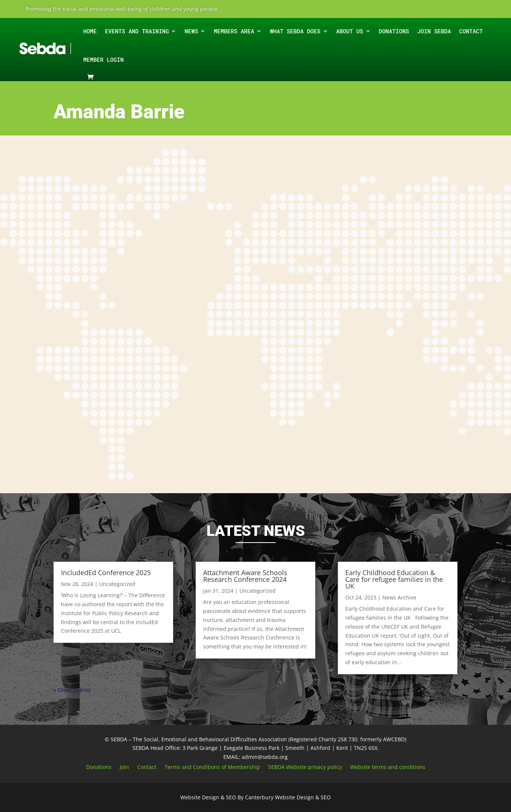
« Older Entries (72, 690)
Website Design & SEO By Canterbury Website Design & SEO (255, 797)
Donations (394, 31)
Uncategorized (117, 584)
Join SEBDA (434, 31)
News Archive (399, 597)
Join (124, 767)
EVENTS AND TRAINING (137, 31)
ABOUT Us (350, 31)
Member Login (103, 59)
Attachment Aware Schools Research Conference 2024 (245, 576)
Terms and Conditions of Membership (212, 767)
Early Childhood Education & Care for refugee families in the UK (394, 579)
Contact (471, 31)
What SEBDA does (295, 31)
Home (90, 31)
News (191, 31)
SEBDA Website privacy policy (305, 767)
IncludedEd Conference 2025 (106, 573)
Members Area (234, 31)
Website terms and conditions (388, 767)
